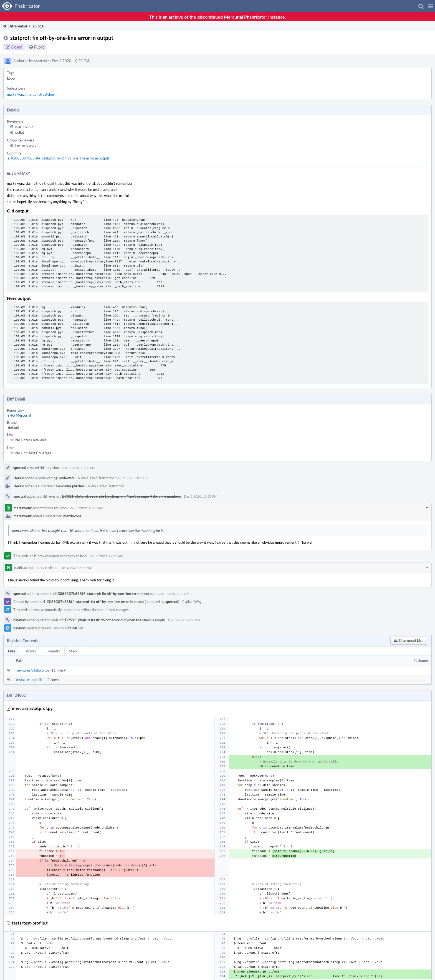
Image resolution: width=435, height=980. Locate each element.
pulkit (20, 132)
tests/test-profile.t (31, 680)
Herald (19, 478)
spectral (40, 61)
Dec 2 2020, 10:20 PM (79, 468)
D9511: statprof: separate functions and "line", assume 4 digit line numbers (121, 496)
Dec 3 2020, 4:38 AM (174, 594)
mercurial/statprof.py (33, 670)
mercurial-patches (41, 94)
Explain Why (192, 602)
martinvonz (16, 94)
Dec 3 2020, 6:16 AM (184, 620)
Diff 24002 (74, 628)
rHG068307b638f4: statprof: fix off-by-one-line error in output (59, 158)
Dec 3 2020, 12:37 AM (86, 508)
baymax (20, 620)
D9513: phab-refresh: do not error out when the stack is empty (115, 620)
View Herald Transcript (96, 478)
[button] (430, 6)
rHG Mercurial (19, 415)
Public (39, 47)
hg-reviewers (26, 145)
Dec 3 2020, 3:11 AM (76, 568)
